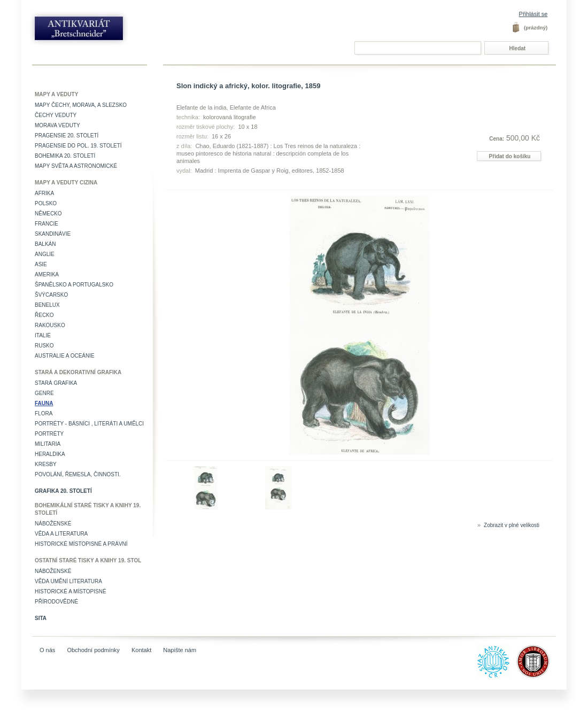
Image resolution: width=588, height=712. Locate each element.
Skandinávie (53, 234)
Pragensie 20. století (67, 136)
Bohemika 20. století (65, 156)
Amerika (47, 274)
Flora (44, 413)
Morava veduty (57, 125)
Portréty (49, 434)
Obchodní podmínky (93, 650)
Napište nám (180, 650)
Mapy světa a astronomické (76, 166)
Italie (43, 335)
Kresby (46, 464)
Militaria (48, 444)
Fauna (44, 403)
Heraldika (50, 454)
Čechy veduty (56, 115)
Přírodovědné (56, 602)
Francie (47, 224)
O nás (47, 650)
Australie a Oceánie (65, 356)
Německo (48, 214)
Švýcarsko (51, 295)
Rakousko (50, 325)
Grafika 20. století (63, 491)
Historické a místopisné (71, 591)
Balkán (45, 244)
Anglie (45, 254)
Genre (44, 393)
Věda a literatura (61, 534)
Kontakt (141, 650)
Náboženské (53, 524)
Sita (41, 618)
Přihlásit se (533, 14)
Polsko (46, 203)
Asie (41, 264)
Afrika (44, 193)
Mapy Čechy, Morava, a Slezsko (81, 105)
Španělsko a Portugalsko (74, 285)
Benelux (47, 305)
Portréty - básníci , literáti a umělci (89, 424)
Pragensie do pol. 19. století (78, 146)
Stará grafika (56, 383)
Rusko (44, 346)
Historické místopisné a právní (81, 544)
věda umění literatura (68, 581)
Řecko (44, 315)
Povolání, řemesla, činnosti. (78, 474)
